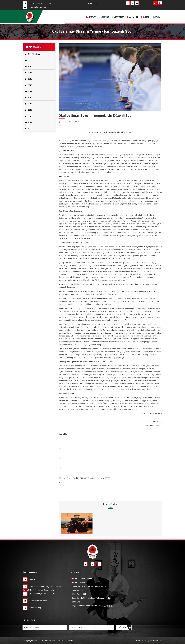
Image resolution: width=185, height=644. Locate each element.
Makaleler (133, 17)
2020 (29, 128)
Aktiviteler (118, 17)
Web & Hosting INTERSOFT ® (149, 641)
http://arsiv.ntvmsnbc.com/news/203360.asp (77, 451)
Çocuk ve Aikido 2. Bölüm (81, 578)
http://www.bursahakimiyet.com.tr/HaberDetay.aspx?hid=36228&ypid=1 (88, 471)
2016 (29, 104)
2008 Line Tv (76, 602)
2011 (29, 73)
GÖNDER (125, 628)
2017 (29, 110)
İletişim (156, 17)
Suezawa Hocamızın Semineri (83, 590)
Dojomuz (104, 17)
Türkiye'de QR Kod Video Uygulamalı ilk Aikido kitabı (92, 586)
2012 (29, 79)
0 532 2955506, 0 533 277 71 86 (39, 594)
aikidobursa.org (32, 608)
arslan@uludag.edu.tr (152, 417)
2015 (29, 97)
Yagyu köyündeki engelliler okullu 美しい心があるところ (92, 606)
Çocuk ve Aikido (78, 582)
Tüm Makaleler (32, 54)
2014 (29, 91)
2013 (29, 85)
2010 (29, 66)
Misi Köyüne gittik (78, 594)
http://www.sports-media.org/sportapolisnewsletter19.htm (82, 485)
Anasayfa (91, 17)
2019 (29, 122)
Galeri (145, 17)
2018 (29, 116)
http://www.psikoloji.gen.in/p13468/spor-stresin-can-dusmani (83, 461)
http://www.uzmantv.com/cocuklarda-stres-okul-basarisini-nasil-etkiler (87, 441)
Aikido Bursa (31, 579)
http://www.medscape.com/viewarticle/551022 (78, 495)
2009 (29, 60)
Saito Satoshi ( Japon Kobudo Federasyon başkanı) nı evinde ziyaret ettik (92, 598)
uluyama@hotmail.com (35, 601)
